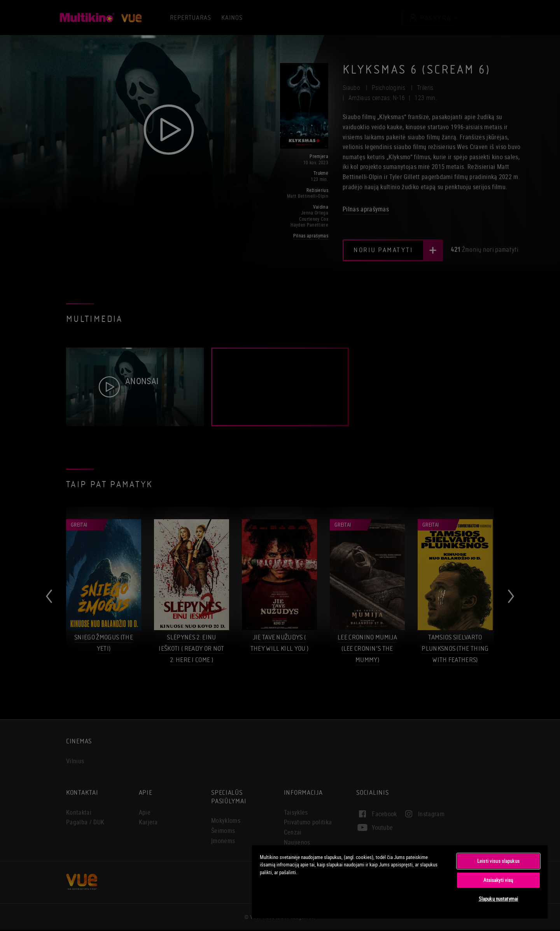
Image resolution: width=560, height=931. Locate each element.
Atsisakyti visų (498, 880)
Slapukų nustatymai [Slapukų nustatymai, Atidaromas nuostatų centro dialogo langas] (498, 899)
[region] (400, 882)
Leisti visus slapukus (498, 861)
